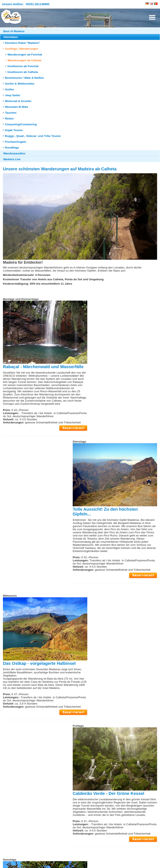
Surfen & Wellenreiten (20, 84)
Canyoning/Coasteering (21, 124)
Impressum (9, 862)
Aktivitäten (11, 37)
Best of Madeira (14, 31)
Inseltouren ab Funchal (23, 66)
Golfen (9, 89)
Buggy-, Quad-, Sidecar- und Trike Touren (33, 136)
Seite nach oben (67, 847)
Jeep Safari (13, 95)
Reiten (9, 119)
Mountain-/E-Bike (17, 107)
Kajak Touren (14, 130)
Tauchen (11, 113)
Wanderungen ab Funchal (25, 55)
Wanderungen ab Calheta (24, 60)
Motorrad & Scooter (18, 101)
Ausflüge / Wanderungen (22, 49)
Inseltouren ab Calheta (23, 72)
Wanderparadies (14, 153)
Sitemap (24, 862)
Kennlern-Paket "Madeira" (22, 43)
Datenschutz (40, 862)
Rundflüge (12, 148)
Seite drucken (94, 847)
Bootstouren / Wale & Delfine (24, 78)
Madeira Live (12, 159)
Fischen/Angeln (16, 142)
